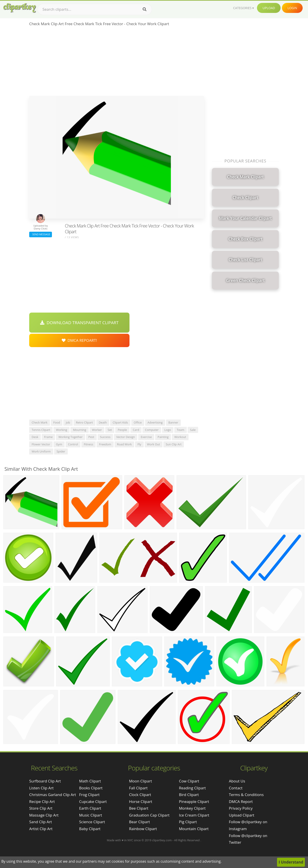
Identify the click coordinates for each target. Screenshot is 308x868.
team (181, 430)
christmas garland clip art (53, 795)
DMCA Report (241, 801)
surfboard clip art (45, 781)
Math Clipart (90, 781)
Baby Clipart (90, 829)
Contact (236, 788)
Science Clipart (92, 822)
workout (180, 437)
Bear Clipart (139, 822)
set (110, 430)
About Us (237, 781)
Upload (269, 8)
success (105, 437)
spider (61, 451)
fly (139, 444)
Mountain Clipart (194, 829)
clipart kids (120, 422)
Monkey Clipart (192, 808)
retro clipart (84, 422)
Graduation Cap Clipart (149, 815)
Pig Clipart (188, 822)
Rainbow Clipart (143, 829)
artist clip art (41, 829)
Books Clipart (91, 788)
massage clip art (44, 815)
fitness (88, 444)
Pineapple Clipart (194, 801)
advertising (155, 422)
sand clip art (41, 822)
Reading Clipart (192, 788)
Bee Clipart (139, 808)
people (122, 430)
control (73, 444)
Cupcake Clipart (93, 801)
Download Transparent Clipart (79, 323)
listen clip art (41, 788)
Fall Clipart (138, 788)
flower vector (41, 444)
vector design (126, 437)
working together (70, 437)
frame (48, 437)
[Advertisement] (117, 63)
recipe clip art (42, 801)
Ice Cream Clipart (194, 815)
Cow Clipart (189, 781)
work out (154, 444)
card (136, 430)
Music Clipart (91, 815)
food (57, 422)
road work (124, 444)
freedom (105, 444)
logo (168, 430)
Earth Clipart (90, 808)
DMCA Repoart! (79, 340)
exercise (146, 437)
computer (152, 430)
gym (59, 444)
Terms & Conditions (246, 795)
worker (97, 430)
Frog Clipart (89, 795)
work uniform (41, 451)
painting (163, 437)
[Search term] (95, 9)
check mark (40, 422)
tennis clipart (41, 430)
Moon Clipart (141, 781)
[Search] (145, 9)
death (103, 422)
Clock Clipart (140, 795)
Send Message (41, 234)
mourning (79, 430)
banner (173, 422)
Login (292, 8)
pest (91, 437)
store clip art (41, 808)
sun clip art (174, 444)
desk (35, 437)
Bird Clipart (189, 795)
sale (193, 430)
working (62, 430)
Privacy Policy (241, 808)
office (138, 422)
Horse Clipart (141, 801)
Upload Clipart (242, 815)
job (68, 422)
